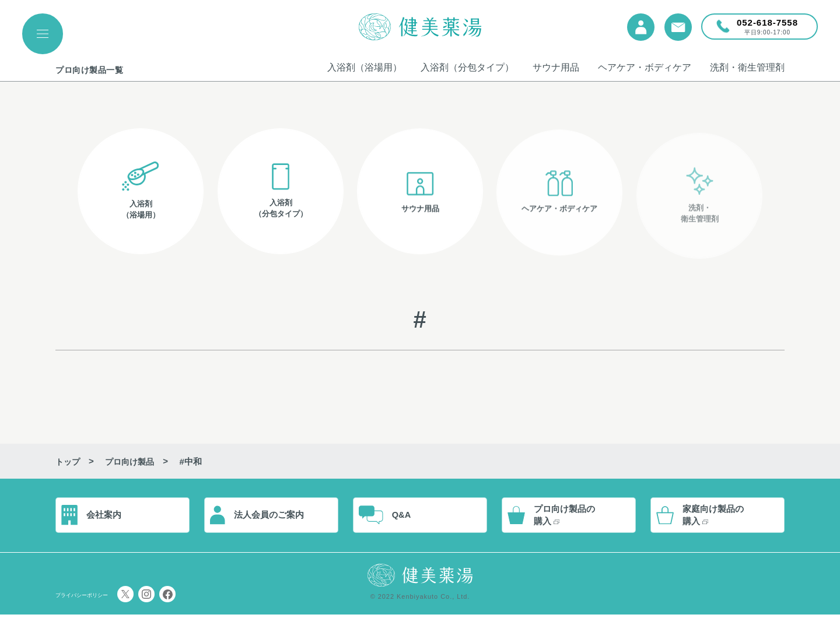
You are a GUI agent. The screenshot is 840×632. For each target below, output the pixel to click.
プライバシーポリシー (99, 612)
